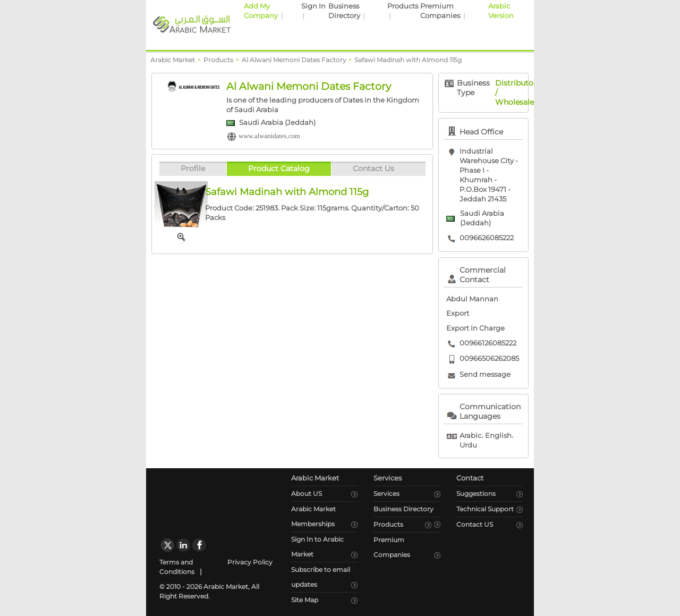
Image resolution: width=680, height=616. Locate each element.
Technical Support (485, 509)
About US (307, 493)
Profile (193, 168)
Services (386, 493)
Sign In (313, 6)
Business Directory (403, 509)
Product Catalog (279, 168)
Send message (485, 374)
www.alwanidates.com (269, 136)
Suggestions (476, 493)
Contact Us (373, 168)
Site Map (305, 600)
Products (403, 6)
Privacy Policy (250, 562)
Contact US (475, 524)
